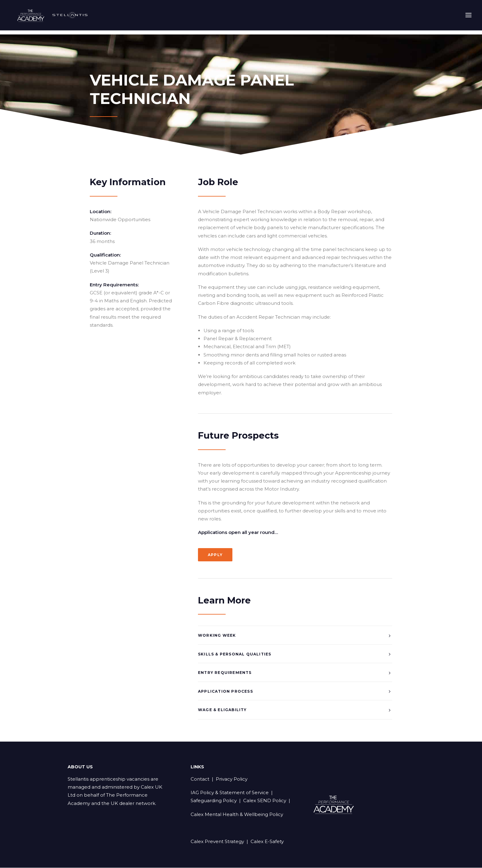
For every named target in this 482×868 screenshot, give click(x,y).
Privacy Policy (232, 779)
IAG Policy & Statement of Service (230, 793)
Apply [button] (215, 555)
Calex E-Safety (267, 842)
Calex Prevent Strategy (217, 842)
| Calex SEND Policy (261, 801)
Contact (200, 779)
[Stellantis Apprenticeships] (59, 17)
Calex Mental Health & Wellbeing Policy (237, 815)
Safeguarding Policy (214, 801)
